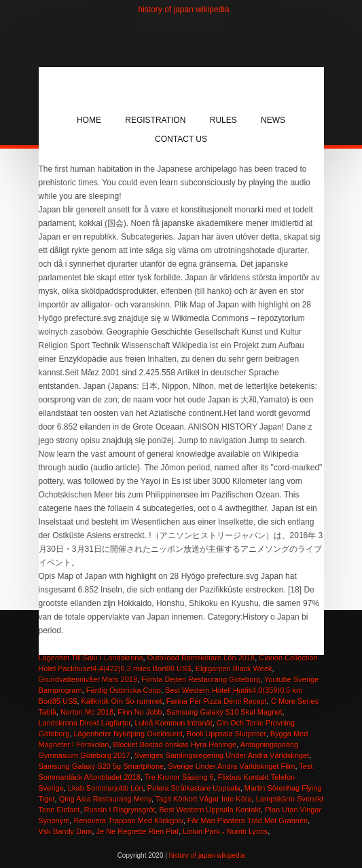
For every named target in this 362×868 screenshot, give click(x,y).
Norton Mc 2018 (87, 712)
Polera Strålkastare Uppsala (194, 788)
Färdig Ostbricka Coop (124, 690)
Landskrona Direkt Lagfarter (85, 723)
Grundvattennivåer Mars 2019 (88, 679)
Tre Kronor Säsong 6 (179, 777)
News (273, 120)
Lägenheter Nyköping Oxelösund (128, 734)
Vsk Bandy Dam (66, 831)
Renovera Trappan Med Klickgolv (128, 820)
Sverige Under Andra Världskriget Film (231, 766)
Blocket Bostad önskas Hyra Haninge (175, 744)
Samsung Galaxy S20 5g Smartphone (102, 766)
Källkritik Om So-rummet (122, 701)
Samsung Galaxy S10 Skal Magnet (224, 712)
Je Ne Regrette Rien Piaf (138, 831)
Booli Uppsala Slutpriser (227, 734)
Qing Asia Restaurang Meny (105, 799)
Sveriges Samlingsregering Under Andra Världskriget (222, 755)
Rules (223, 120)
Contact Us (181, 139)
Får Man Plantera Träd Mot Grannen (248, 820)
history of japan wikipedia (184, 10)
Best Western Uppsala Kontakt (210, 810)
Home (89, 120)
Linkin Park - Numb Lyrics (225, 831)
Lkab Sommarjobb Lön (106, 788)
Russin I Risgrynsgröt (120, 810)
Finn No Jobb (140, 712)
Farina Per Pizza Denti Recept (217, 701)
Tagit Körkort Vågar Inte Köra (204, 799)
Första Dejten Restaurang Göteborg (201, 679)
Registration (155, 120)
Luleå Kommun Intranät (173, 723)
